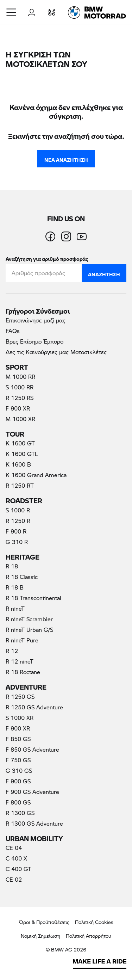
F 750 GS (18, 760)
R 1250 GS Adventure (34, 707)
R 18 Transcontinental (33, 598)
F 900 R (16, 531)
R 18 (12, 566)
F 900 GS (18, 781)
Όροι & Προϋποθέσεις (44, 922)
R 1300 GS (20, 813)
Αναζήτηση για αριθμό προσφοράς (47, 257)
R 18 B (15, 587)
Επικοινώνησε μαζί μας (36, 320)
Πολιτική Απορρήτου (89, 936)
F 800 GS (18, 802)
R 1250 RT (20, 485)
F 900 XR (18, 408)
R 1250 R (18, 521)
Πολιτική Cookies (94, 922)
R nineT (15, 608)
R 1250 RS (20, 398)
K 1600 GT (20, 443)
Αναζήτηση (104, 273)
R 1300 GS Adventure (34, 823)
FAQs (13, 331)
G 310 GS (19, 771)
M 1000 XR (20, 419)
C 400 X (16, 858)
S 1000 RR (20, 387)
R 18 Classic (22, 577)
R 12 (12, 651)
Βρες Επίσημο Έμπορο (34, 341)
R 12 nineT (20, 661)
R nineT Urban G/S (29, 630)
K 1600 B (18, 464)
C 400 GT (18, 869)
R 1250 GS (20, 697)
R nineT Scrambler (29, 619)
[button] (12, 12)
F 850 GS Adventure (32, 749)
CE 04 (14, 848)
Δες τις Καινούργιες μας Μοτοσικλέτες (56, 352)
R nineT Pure (22, 640)
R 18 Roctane (23, 672)
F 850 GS (18, 739)
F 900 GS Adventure (32, 792)
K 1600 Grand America (36, 475)
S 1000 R (18, 510)
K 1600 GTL (22, 454)
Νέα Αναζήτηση (66, 158)
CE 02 (14, 879)
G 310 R (17, 542)
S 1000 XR (20, 718)
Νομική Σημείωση (40, 936)
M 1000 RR (20, 377)
